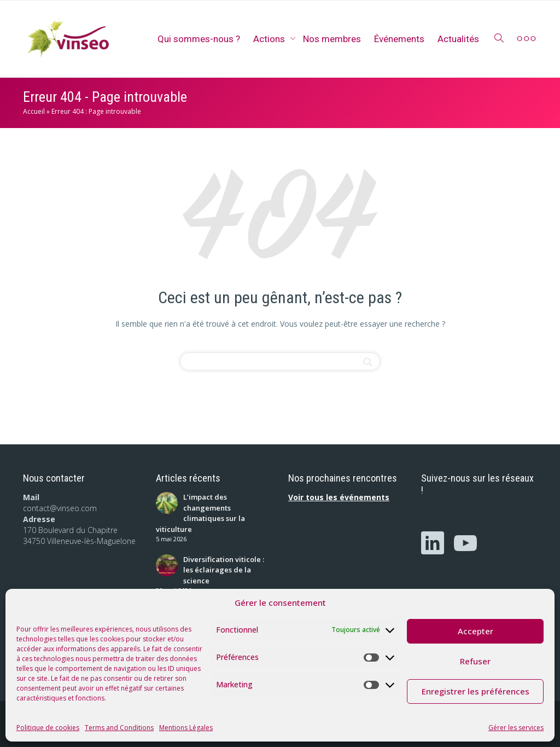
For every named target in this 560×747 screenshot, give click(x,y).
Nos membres (332, 39)
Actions (270, 39)
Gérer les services (516, 728)
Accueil (34, 111)
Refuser (475, 661)
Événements (399, 39)
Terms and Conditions (119, 728)
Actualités (458, 39)
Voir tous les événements (339, 497)
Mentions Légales (186, 728)
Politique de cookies (48, 728)
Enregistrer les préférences (476, 691)
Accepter (476, 631)
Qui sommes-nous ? (199, 39)
